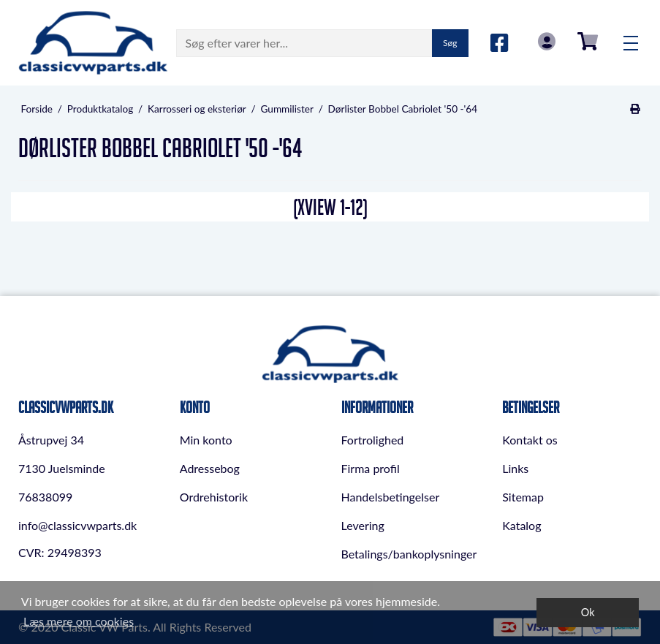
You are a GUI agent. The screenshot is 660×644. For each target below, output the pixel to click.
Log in (547, 41)
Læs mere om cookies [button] (79, 621)
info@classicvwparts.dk (77, 525)
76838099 (45, 497)
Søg (450, 43)
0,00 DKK (588, 41)
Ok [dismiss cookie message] (588, 612)
